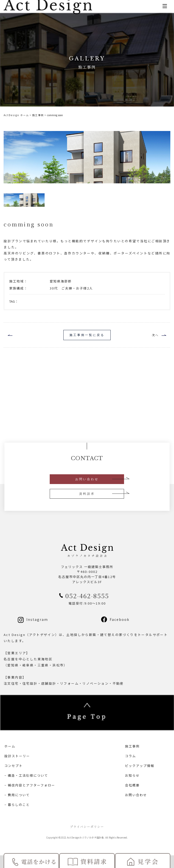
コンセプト (14, 766)
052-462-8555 (87, 596)
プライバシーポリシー (87, 826)
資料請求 (87, 494)
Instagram (37, 619)
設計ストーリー (17, 756)
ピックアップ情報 (140, 766)
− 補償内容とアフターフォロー (30, 785)
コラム (130, 756)
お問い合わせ (87, 479)
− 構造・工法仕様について (26, 775)
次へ (155, 335)
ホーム (10, 746)
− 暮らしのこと (17, 805)
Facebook (120, 619)
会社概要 (132, 785)
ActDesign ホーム (16, 115)
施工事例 (38, 115)
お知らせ (132, 775)
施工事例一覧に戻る (87, 335)
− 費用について (17, 795)
